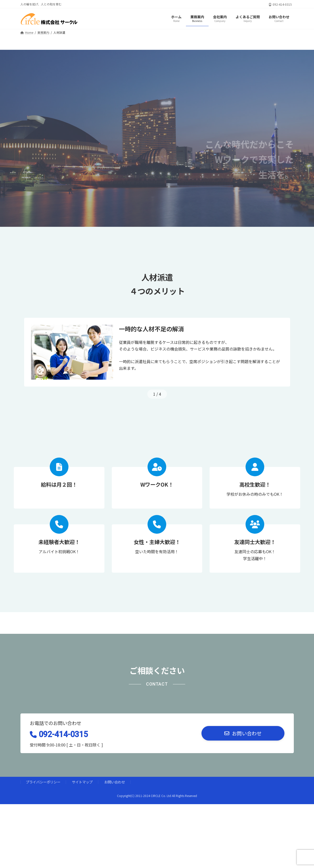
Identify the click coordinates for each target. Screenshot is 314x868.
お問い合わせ (115, 782)
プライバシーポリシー (43, 782)
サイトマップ (82, 782)
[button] (243, 733)
